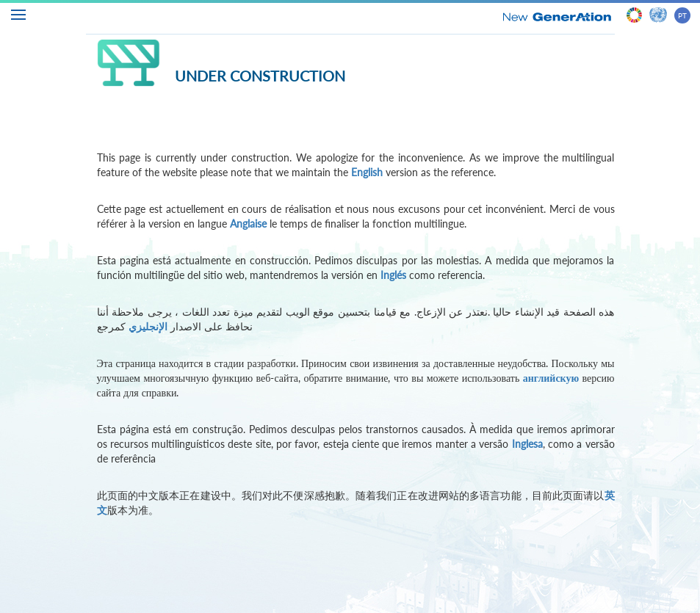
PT (682, 15)
